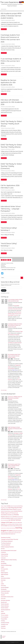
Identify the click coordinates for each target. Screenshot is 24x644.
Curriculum (3, 558)
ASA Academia (11, 368)
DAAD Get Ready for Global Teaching (9, 560)
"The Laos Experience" (6, 545)
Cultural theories (4, 556)
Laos (11, 522)
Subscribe (4, 290)
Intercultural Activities (5, 578)
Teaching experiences (6, 610)
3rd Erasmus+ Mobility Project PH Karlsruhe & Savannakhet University (15, 314)
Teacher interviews (5, 606)
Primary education (5, 593)
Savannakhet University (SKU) (7, 597)
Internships (3, 580)
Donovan (13, 642)
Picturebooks (4, 589)
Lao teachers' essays (9, 518)
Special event (4, 602)
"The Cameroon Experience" (7, 541)
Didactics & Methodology (6, 565)
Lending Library (15, 523)
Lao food (3, 518)
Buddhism (3, 511)
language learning (20, 517)
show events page (4, 390)
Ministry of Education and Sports (17, 524)
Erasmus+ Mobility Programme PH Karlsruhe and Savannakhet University (12, 513)
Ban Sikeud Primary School (10, 509)
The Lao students (5, 615)
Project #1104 (15, 370)
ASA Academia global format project (9, 551)
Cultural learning (4, 554)
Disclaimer (4, 636)
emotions (16, 511)
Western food (13, 534)
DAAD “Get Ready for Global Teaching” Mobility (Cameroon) (11, 166)
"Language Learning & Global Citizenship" (10, 539)
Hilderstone (7, 517)
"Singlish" (5, 506)
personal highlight (4, 526)
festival (13, 515)
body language (18, 510)
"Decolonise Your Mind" (6, 538)
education (12, 511)
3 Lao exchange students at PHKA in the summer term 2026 (11, 61)
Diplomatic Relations (7, 511)
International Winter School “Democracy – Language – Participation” (11, 209)
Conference (3, 552)
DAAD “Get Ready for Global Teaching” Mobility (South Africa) (11, 124)
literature (11, 524)
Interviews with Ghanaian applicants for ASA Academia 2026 (11, 102)
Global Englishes (4, 573)
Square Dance (20, 526)
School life (3, 599)
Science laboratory (10, 526)
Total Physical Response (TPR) (6, 533)
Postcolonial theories (5, 591)
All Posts (3, 549)
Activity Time (13, 506)
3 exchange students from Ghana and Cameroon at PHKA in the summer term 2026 (15, 325)
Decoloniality (4, 563)
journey (15, 517)
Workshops (3, 628)
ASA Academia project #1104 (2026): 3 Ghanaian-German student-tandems (11, 16)
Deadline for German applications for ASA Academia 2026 (8, 82)
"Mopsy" (2, 506)
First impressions (4, 569)
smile (17, 526)
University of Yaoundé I (14, 335)
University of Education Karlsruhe (15, 309)
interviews (11, 517)
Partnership (3, 586)
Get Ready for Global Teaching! (15, 343)
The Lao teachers (5, 617)
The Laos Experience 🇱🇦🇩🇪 (12, 2)
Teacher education (5, 604)
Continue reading (4, 29)
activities (9, 506)
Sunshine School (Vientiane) (5, 528)
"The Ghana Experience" (6, 543)
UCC (18, 380)
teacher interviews (12, 528)
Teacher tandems (5, 608)
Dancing (3, 562)
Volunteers (3, 626)
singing (14, 526)
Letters (2, 584)
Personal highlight (5, 587)
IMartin (13, 20)
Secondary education (5, 600)
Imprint (3, 637)
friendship (16, 515)
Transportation (4, 619)
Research (3, 595)
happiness (3, 517)
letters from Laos (7, 524)
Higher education (5, 575)
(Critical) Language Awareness (7, 547)
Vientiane (12, 533)
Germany (3, 571)
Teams (2, 611)
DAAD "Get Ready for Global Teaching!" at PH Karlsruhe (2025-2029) (15, 429)
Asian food (17, 506)
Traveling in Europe (5, 623)
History (2, 576)
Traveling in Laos (4, 624)
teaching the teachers (17, 531)
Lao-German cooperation (17, 518)
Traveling (3, 621)
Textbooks (3, 613)
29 (8, 260)
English (2, 567)
